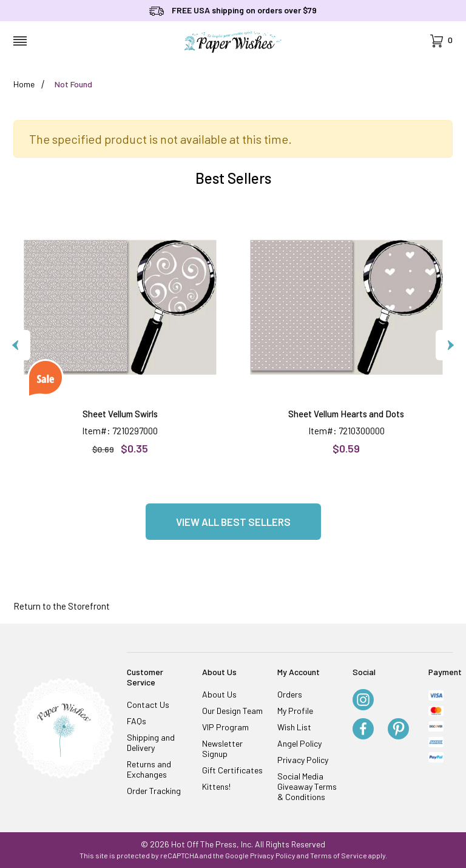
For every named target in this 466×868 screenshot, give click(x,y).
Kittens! (216, 786)
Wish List (294, 727)
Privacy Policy (303, 760)
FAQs (137, 721)
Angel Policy (299, 743)
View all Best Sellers (233, 522)
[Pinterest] (398, 730)
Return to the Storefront (62, 606)
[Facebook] (363, 730)
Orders (290, 694)
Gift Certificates (232, 770)
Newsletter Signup (222, 749)
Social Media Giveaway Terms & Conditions (307, 786)
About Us (219, 694)
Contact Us (148, 705)
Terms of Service (339, 855)
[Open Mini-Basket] (441, 41)
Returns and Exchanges (149, 769)
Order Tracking (154, 791)
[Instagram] (363, 701)
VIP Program (225, 727)
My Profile (295, 711)
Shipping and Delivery (151, 742)
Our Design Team (232, 711)
